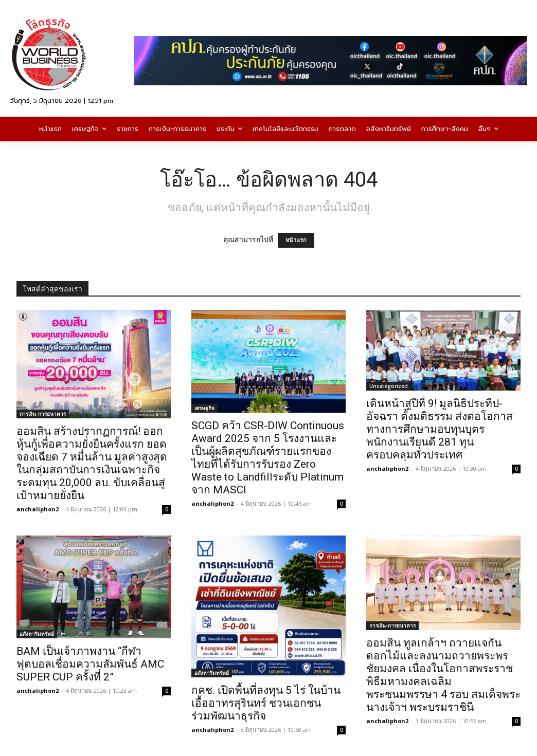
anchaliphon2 (38, 509)
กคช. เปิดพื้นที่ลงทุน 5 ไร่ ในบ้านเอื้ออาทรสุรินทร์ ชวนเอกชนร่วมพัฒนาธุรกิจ (266, 703)
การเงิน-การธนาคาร (43, 414)
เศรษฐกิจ (204, 408)
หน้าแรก (296, 240)
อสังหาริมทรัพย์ (37, 634)
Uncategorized (389, 386)
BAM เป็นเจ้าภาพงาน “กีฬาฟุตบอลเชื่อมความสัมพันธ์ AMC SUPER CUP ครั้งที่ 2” (90, 664)
